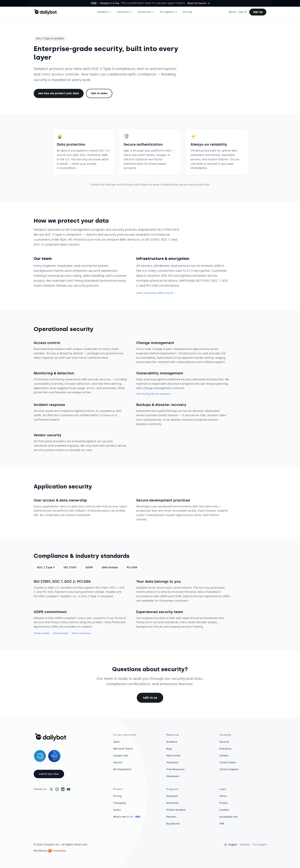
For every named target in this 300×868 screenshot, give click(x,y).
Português (260, 845)
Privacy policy (42, 633)
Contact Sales (228, 762)
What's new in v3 (127, 817)
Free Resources (175, 769)
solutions (125, 12)
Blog (169, 749)
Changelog (120, 803)
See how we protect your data (59, 93)
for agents (169, 12)
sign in (243, 12)
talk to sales (99, 93)
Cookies (224, 810)
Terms (223, 796)
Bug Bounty (173, 824)
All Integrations (122, 769)
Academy (172, 742)
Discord (118, 762)
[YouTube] (68, 789)
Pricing (117, 796)
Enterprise (225, 749)
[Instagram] (57, 789)
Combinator (57, 851)
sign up (258, 12)
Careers (224, 756)
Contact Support (229, 769)
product (104, 12)
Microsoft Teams (123, 749)
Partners (171, 817)
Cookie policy (61, 633)
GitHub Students (176, 810)
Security (224, 742)
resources (146, 12)
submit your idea (49, 774)
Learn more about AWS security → (156, 293)
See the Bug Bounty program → (155, 394)
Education (172, 796)
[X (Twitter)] (51, 789)
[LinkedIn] (63, 789)
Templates (172, 762)
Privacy (224, 803)
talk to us (150, 698)
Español (245, 845)
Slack (116, 742)
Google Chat (121, 756)
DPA (222, 824)
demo (232, 12)
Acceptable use (229, 817)
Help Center (173, 756)
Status (117, 810)
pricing (187, 12)
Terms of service (81, 633)
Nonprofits (172, 803)
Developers (173, 776)
